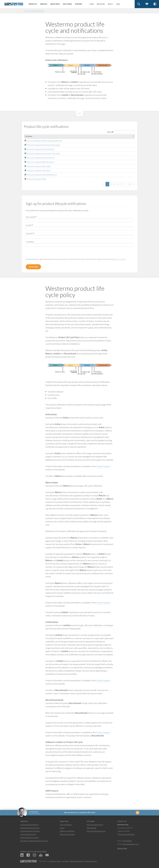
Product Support (103, 466)
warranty (65, 457)
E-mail (28, 225)
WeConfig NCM (92, 828)
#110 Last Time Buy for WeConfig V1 (37, 166)
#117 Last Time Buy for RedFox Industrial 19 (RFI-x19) (42, 141)
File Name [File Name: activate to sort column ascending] (29, 136)
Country (29, 233)
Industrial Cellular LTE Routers (30, 832)
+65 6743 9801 (127, 841)
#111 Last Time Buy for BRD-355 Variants (38, 162)
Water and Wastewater (67, 835)
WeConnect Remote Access (96, 832)
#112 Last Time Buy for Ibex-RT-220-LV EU (39, 158)
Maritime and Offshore (67, 832)
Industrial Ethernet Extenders (30, 828)
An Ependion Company (55, 862)
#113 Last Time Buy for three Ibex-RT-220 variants (41, 153)
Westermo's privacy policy (119, 259)
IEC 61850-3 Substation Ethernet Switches (34, 841)
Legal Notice (65, 862)
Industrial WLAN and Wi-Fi (28, 835)
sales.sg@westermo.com (130, 845)
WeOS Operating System (95, 825)
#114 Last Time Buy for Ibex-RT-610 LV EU (39, 149)
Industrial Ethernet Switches (29, 825)
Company (30, 242)
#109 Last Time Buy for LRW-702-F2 (37, 170)
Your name (30, 217)
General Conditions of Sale (77, 862)
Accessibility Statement (91, 862)
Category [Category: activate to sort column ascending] (90, 136)
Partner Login (122, 849)
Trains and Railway (66, 825)
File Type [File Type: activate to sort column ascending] (108, 136)
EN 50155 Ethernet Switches (30, 838)
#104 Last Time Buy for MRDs (34, 179)
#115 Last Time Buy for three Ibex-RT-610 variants (41, 145)
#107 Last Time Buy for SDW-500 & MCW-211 (40, 175)
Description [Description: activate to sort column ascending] (121, 136)
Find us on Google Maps (127, 835)
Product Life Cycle (38, 11)
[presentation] (41, 254)
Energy (62, 828)
